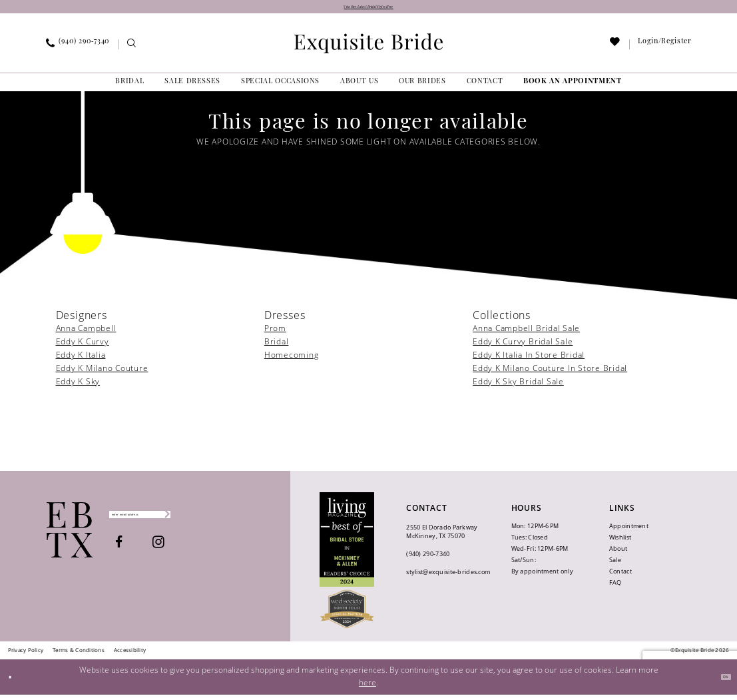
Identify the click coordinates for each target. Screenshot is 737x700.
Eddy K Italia (81, 361)
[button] (665, 50)
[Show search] (131, 50)
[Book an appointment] (573, 87)
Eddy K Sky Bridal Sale (518, 387)
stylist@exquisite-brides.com (448, 577)
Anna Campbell (86, 334)
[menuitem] (77, 50)
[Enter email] (181, 520)
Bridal (277, 347)
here (368, 688)
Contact (620, 577)
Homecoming (292, 361)
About (618, 554)
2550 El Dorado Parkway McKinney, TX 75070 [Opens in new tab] (442, 537)
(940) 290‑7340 (428, 559)
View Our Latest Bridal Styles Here (368, 10)
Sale (615, 566)
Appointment (629, 532)
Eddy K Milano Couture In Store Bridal (550, 374)
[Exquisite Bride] (70, 535)
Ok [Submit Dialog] (720, 682)
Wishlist (620, 543)
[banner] (369, 49)
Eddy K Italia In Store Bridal (529, 361)
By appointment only (542, 577)
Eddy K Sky (78, 387)
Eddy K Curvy (83, 347)
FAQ (615, 588)
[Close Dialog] (15, 682)
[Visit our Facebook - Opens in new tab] (159, 552)
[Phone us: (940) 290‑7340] (77, 50)
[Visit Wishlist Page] (615, 50)
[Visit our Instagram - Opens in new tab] (199, 552)
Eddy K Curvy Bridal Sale (523, 347)
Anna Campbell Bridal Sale (526, 334)
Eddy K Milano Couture (102, 374)
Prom (275, 334)
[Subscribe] (243, 520)
